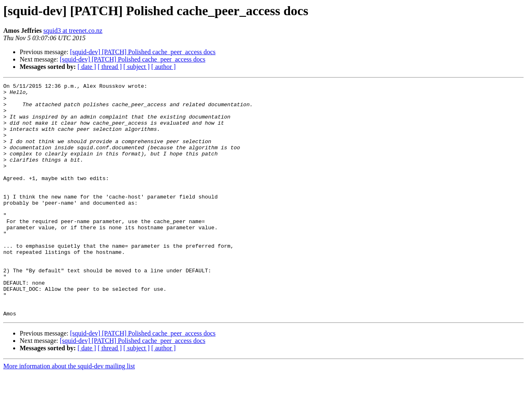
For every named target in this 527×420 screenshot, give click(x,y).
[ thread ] (110, 67)
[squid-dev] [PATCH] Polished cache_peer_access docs (143, 52)
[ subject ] (137, 67)
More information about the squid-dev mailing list (69, 413)
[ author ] (164, 67)
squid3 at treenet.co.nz (73, 31)
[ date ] (87, 67)
